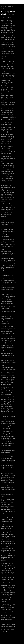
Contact (7, 640)
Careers (3, 640)
